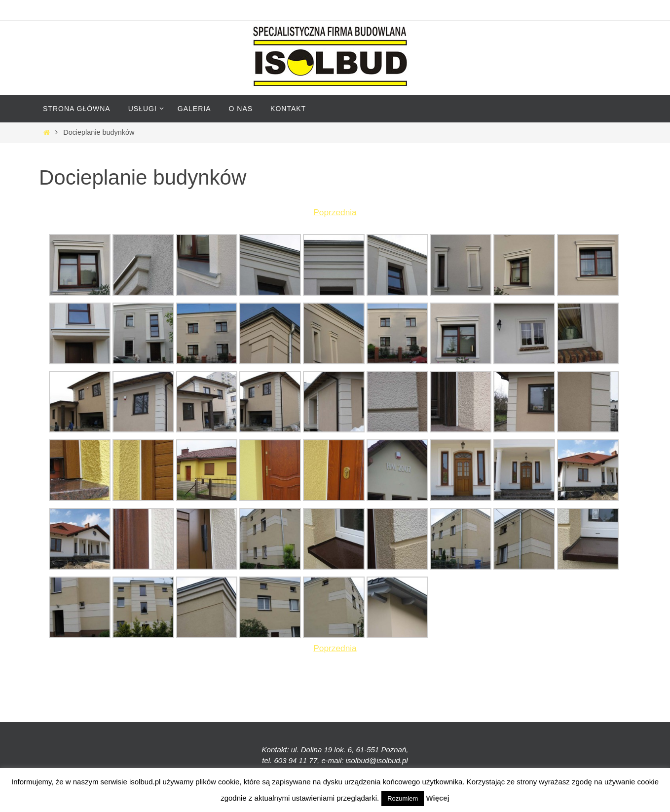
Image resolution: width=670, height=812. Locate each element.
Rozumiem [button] (403, 798)
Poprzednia (335, 212)
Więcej (437, 798)
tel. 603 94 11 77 (290, 760)
